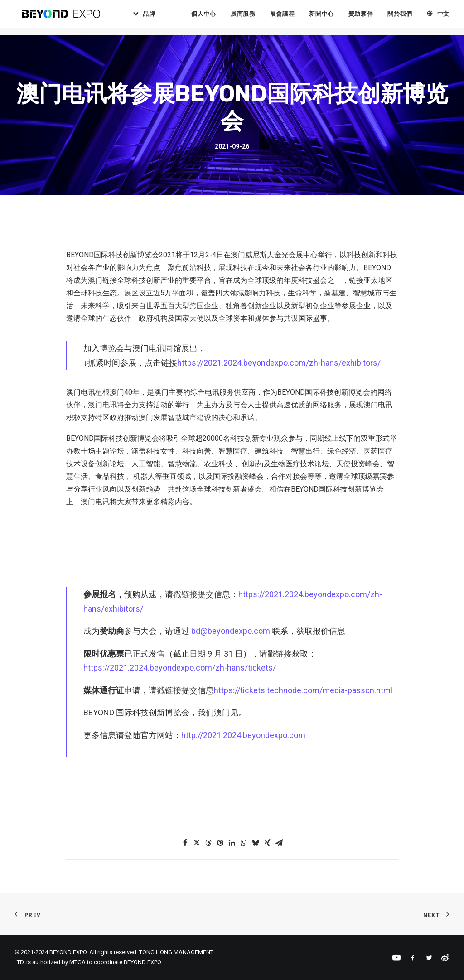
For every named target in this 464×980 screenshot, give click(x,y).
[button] (185, 843)
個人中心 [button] (214, 18)
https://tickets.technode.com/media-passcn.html (303, 690)
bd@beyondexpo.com (231, 631)
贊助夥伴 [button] (371, 18)
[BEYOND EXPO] (65, 18)
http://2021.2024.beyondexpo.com (243, 735)
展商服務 (253, 18)
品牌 (162, 18)
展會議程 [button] (292, 18)
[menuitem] (154, 18)
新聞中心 (331, 18)
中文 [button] (453, 18)
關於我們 (410, 18)
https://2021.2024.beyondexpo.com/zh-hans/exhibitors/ (279, 363)
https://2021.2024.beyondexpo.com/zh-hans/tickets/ (180, 668)
